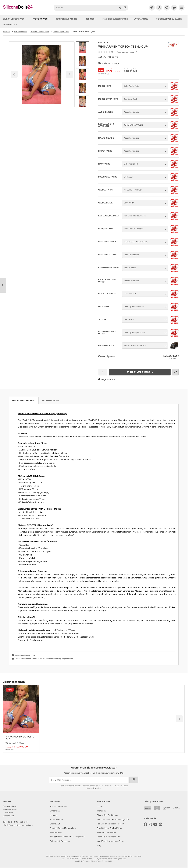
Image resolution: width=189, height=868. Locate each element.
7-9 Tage (115, 63)
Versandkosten (76, 856)
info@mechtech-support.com (20, 825)
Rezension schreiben (126, 52)
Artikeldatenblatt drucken (25, 655)
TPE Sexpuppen (41, 19)
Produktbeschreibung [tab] (24, 401)
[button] (83, 61)
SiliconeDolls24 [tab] (50, 401)
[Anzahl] (103, 372)
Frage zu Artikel (107, 379)
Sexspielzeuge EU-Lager (169, 19)
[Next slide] (83, 102)
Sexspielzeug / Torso (68, 19)
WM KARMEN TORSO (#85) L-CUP (20, 738)
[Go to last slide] (83, 47)
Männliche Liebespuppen (115, 19)
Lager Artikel (142, 19)
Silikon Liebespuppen (15, 19)
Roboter (91, 19)
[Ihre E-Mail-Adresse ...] (89, 780)
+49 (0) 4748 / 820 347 (17, 822)
